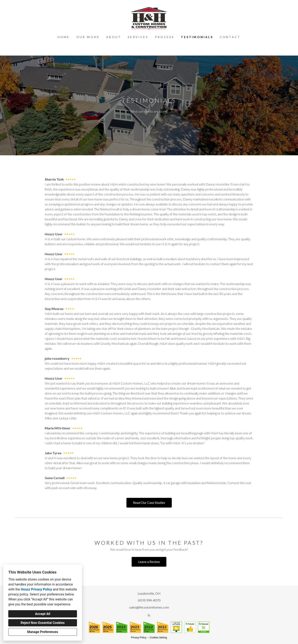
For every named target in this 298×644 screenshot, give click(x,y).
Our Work (88, 37)
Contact (230, 37)
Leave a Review (149, 562)
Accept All (43, 614)
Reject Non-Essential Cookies (43, 623)
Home (64, 37)
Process (165, 37)
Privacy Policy (139, 638)
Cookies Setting (158, 638)
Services (138, 37)
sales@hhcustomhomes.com (149, 607)
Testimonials (197, 37)
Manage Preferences (43, 632)
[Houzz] (149, 615)
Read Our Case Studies (149, 502)
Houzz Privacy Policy (36, 589)
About (114, 37)
